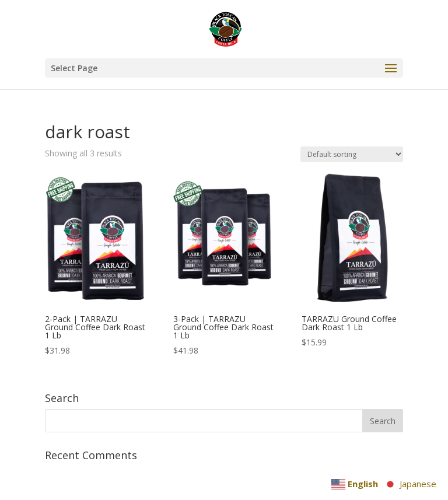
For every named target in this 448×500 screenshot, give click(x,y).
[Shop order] (352, 154)
